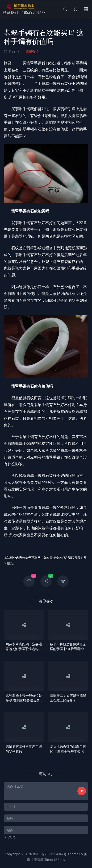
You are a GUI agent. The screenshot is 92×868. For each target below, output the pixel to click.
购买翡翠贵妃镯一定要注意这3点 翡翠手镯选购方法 (24, 646)
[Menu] (86, 9)
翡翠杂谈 (32, 52)
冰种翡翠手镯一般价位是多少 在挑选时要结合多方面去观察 (24, 698)
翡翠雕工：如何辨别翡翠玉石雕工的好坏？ (68, 698)
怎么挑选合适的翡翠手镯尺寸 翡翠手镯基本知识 (68, 749)
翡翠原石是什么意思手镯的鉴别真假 (24, 749)
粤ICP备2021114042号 (50, 854)
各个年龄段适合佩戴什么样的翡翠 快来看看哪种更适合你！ (68, 646)
